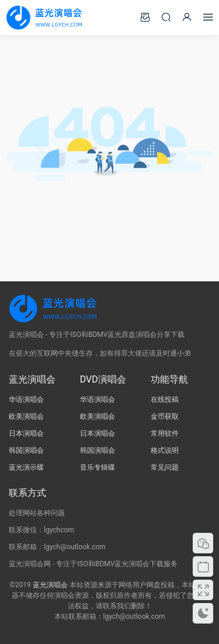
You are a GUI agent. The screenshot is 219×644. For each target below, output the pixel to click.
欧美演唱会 (26, 416)
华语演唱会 (26, 400)
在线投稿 (165, 400)
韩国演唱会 (26, 450)
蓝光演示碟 (26, 467)
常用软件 (165, 433)
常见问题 (165, 467)
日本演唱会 (26, 433)
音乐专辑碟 (98, 467)
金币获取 (165, 416)
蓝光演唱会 (50, 585)
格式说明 (165, 450)
